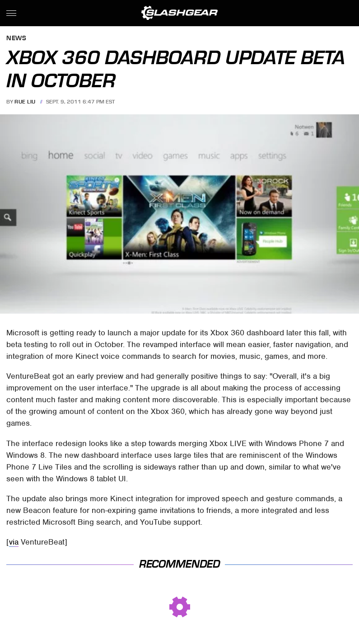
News (16, 39)
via (14, 542)
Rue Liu (25, 102)
